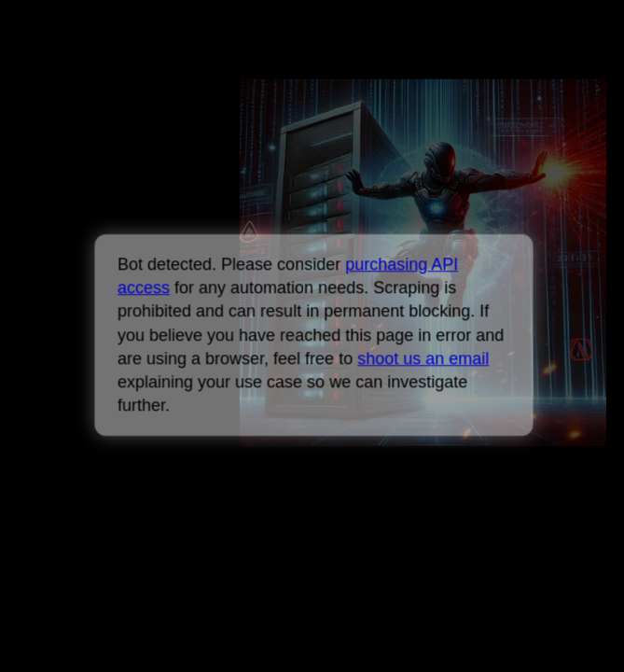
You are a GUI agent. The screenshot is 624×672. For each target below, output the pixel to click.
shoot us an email (423, 358)
